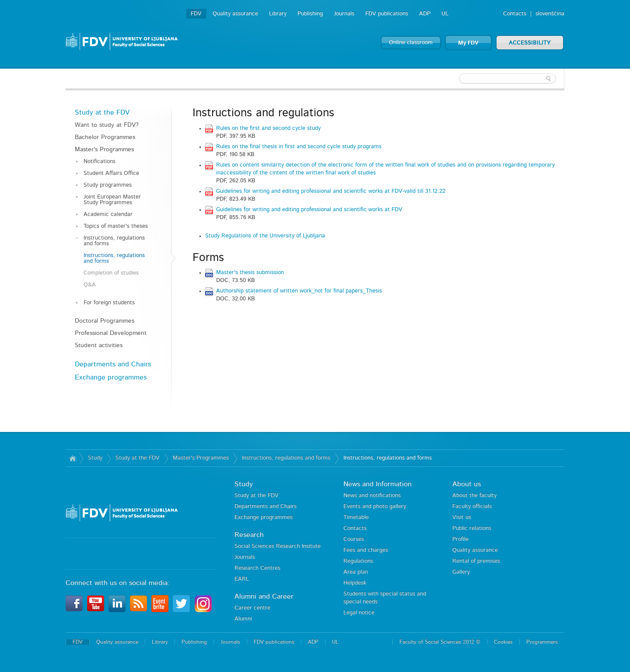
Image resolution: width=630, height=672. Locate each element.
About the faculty (474, 496)
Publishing (310, 14)
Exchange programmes (111, 377)
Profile (460, 539)
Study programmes (108, 185)
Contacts (515, 14)
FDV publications (387, 14)
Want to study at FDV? (107, 125)
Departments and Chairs (113, 364)
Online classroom (411, 43)
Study (95, 458)
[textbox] (507, 79)
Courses (354, 539)
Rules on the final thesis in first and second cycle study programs (299, 147)
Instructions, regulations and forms (114, 241)
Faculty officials (472, 507)
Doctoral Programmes (105, 321)
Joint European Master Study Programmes (112, 200)
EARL (242, 579)
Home (72, 458)
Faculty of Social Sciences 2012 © (440, 642)
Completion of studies (111, 273)
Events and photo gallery (375, 507)
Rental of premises (476, 561)
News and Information (378, 484)
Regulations (358, 561)
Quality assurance (235, 14)
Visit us (462, 517)
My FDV (468, 43)
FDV (196, 14)
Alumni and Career (264, 596)
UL (445, 14)
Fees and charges (366, 550)
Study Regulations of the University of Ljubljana (265, 236)
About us (467, 484)
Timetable (356, 517)
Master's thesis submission (250, 273)
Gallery (461, 572)
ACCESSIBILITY (530, 43)
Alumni (243, 619)
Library (278, 14)
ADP (425, 14)
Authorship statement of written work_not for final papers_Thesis (299, 291)
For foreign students (109, 303)
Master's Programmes (104, 150)
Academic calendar (108, 214)
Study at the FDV (102, 112)
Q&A (90, 285)
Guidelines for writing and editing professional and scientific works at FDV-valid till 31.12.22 (331, 191)
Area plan (356, 572)
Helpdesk (355, 583)
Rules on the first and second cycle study (268, 128)
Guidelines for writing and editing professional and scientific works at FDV (309, 210)
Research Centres (257, 568)
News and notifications (372, 496)
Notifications (100, 162)
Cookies (503, 642)
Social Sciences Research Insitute (278, 546)
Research (249, 535)
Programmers (542, 642)
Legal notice (359, 613)
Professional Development (111, 333)
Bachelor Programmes (105, 137)
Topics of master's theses (116, 226)
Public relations (472, 528)
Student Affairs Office (111, 173)
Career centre (252, 608)
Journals (344, 14)
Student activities (99, 345)
